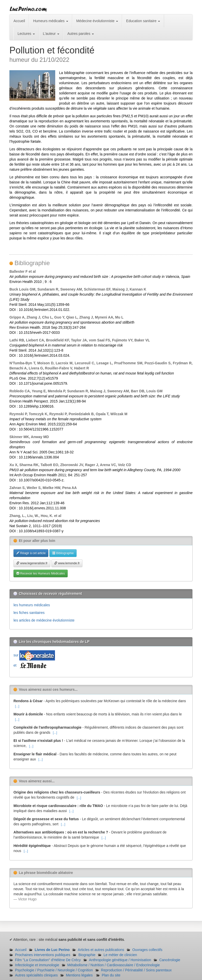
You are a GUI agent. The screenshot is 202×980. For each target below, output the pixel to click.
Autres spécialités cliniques (36, 975)
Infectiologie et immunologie (37, 965)
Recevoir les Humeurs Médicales (41, 573)
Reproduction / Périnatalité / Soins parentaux (136, 970)
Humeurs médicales (51, 21)
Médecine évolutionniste (97, 21)
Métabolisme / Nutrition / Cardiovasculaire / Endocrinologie (114, 965)
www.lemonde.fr (67, 563)
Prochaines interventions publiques (43, 955)
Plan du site (111, 975)
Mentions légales (79, 975)
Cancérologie (170, 960)
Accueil (19, 21)
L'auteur (51, 34)
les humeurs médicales (32, 605)
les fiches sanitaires (29, 613)
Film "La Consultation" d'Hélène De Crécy (48, 960)
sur (34, 655)
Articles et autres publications (101, 950)
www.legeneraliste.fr (32, 563)
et (31, 665)
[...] (17, 706)
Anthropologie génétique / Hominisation (120, 960)
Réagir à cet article (31, 553)
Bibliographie (63, 553)
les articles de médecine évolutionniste (44, 620)
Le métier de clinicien (120, 955)
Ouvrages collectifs (147, 950)
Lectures (26, 34)
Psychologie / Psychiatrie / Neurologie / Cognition (54, 970)
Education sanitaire (143, 21)
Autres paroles (81, 34)
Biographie (87, 955)
